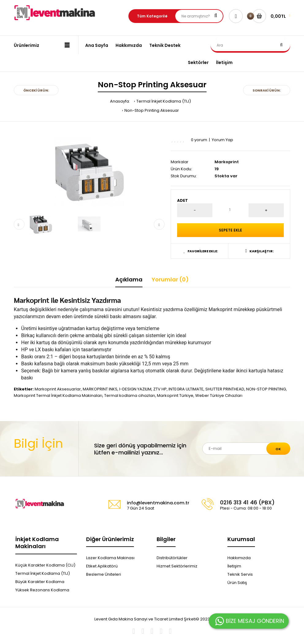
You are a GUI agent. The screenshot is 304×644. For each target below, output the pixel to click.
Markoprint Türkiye (175, 395)
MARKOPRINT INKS (100, 389)
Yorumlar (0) (170, 279)
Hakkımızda (239, 558)
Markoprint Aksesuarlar (58, 389)
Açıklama (129, 279)
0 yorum (199, 140)
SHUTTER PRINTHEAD (225, 389)
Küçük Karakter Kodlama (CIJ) (45, 565)
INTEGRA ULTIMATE (186, 389)
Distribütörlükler (172, 558)
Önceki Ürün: (36, 90)
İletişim (234, 566)
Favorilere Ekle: (201, 251)
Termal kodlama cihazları (130, 395)
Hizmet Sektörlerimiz (177, 566)
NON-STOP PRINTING (266, 389)
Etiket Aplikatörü (102, 566)
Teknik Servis (240, 574)
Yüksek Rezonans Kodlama (42, 590)
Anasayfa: (120, 101)
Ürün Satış (237, 583)
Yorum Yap (222, 140)
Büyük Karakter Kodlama (40, 582)
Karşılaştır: (259, 251)
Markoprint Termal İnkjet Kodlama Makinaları (58, 395)
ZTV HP (160, 389)
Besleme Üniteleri (104, 574)
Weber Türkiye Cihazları (219, 395)
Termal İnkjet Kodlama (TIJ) (164, 101)
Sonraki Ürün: (267, 90)
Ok (278, 449)
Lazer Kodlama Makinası (110, 558)
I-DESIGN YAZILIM (135, 389)
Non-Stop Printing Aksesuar (152, 110)
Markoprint (227, 162)
